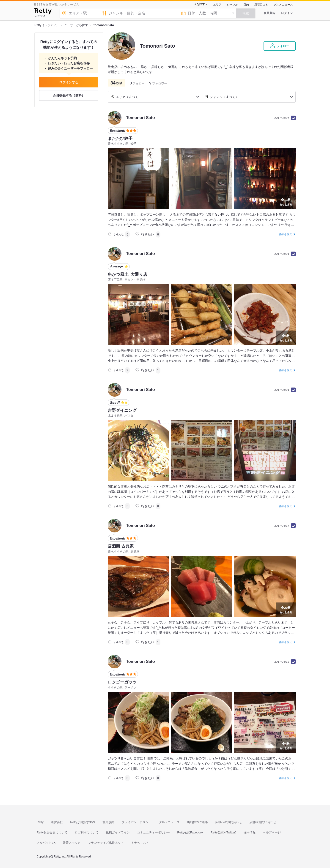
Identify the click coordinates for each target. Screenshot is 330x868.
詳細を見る (286, 234)
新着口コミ (261, 5)
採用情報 (250, 832)
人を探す (199, 4)
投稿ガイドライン (118, 832)
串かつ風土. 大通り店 (127, 274)
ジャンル (232, 5)
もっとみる (286, 201)
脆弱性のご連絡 (197, 822)
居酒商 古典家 (121, 546)
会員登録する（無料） (69, 95)
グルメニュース (283, 5)
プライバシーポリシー (137, 822)
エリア (217, 5)
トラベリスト (140, 843)
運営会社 (57, 822)
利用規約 (108, 822)
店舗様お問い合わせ (263, 822)
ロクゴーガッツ (122, 682)
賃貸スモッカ (72, 843)
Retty (40, 822)
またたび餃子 (120, 138)
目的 (246, 5)
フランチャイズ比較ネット (106, 843)
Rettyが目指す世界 (82, 822)
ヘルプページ (272, 832)
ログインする (69, 82)
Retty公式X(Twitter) (223, 832)
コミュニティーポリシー (153, 832)
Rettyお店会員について (52, 832)
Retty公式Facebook (190, 832)
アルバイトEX (46, 843)
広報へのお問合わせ (229, 822)
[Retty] (43, 12)
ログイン (287, 13)
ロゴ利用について (87, 832)
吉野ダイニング (122, 410)
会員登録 (269, 13)
